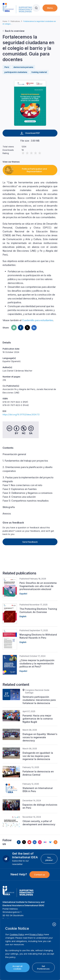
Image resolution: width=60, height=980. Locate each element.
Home (5, 21)
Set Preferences (43, 967)
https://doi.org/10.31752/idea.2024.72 (21, 414)
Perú (7, 67)
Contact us (40, 875)
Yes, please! (49, 859)
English (23, 616)
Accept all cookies (17, 967)
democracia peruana (23, 67)
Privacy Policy (36, 934)
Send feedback (30, 542)
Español (23, 594)
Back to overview (15, 31)
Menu (50, 8)
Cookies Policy (17, 934)
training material (39, 72)
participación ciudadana (16, 72)
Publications (15, 21)
